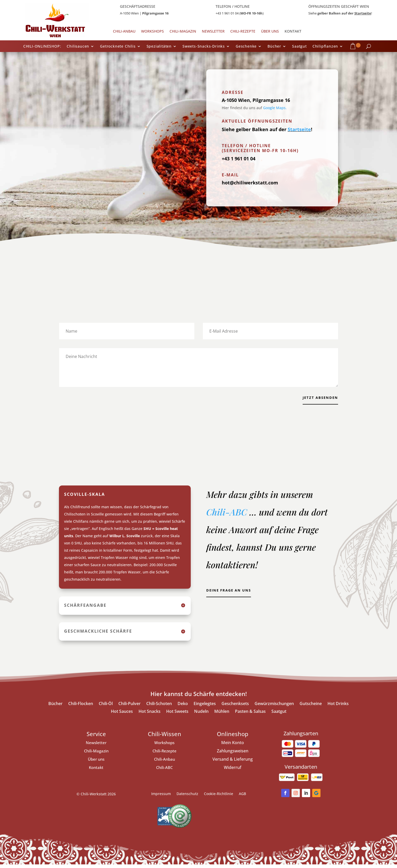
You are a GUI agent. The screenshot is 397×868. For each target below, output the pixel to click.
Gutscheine (311, 708)
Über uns (270, 32)
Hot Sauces (122, 715)
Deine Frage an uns (233, 595)
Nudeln (201, 715)
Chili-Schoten (159, 708)
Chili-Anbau (124, 32)
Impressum (161, 798)
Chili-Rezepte (243, 32)
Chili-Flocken (81, 708)
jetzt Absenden (317, 399)
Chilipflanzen (325, 47)
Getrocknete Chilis (118, 47)
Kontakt (293, 32)
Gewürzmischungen (274, 708)
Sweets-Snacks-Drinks (204, 47)
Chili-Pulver (129, 708)
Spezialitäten (159, 47)
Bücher (274, 47)
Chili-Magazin (183, 32)
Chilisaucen (78, 47)
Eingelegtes (205, 708)
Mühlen (222, 715)
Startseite (363, 13)
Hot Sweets (177, 715)
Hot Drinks (338, 708)
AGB (242, 798)
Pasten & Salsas (250, 715)
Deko (183, 708)
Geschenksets (235, 708)
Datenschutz (187, 798)
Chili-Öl (106, 708)
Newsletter (213, 32)
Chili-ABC (228, 515)
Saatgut (299, 47)
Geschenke (246, 47)
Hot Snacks (150, 715)
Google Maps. (275, 108)
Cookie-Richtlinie (219, 798)
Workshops (152, 32)
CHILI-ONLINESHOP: (42, 47)
